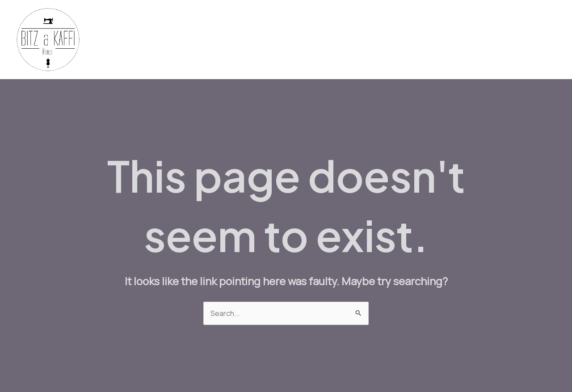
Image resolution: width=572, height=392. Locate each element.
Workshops (454, 40)
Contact (501, 40)
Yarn (314, 40)
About (539, 40)
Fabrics (281, 40)
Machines (351, 40)
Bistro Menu (401, 40)
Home (245, 40)
